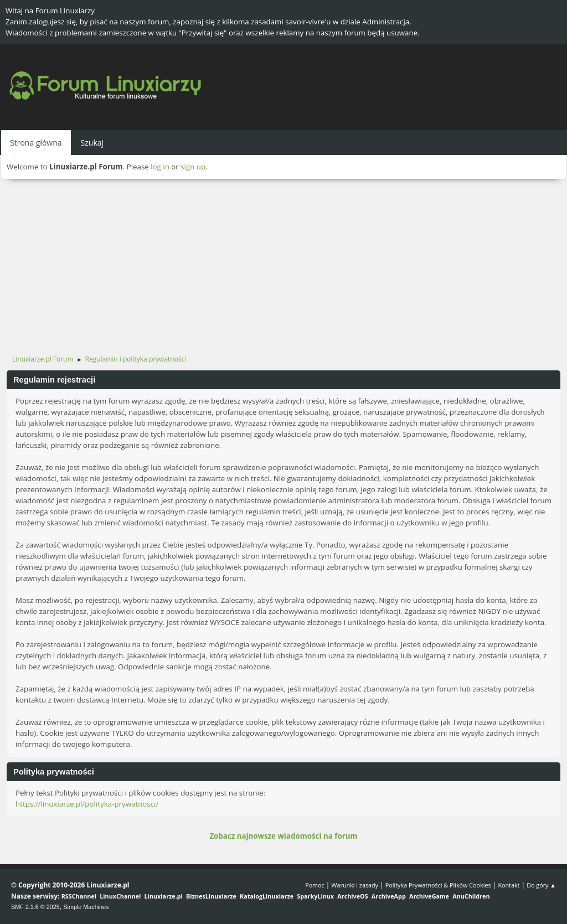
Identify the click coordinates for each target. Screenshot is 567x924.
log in (160, 167)
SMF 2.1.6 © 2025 (35, 907)
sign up (193, 167)
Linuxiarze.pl (164, 896)
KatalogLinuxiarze (267, 896)
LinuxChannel (120, 896)
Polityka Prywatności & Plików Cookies (438, 885)
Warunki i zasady (355, 885)
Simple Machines (86, 907)
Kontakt (509, 885)
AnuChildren (471, 896)
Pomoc (315, 885)
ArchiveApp (389, 896)
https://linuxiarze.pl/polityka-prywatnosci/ (87, 804)
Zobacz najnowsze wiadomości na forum (283, 836)
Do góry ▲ (541, 885)
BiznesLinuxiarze (211, 896)
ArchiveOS (352, 896)
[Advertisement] (283, 262)
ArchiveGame (429, 896)
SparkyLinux (315, 896)
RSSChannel (79, 896)
